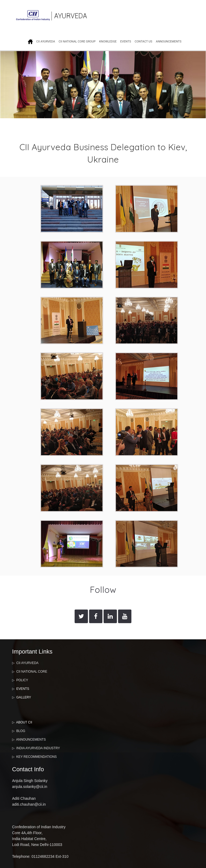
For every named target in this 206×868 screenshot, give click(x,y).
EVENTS (126, 42)
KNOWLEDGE (108, 42)
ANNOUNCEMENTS (169, 42)
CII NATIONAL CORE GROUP (77, 42)
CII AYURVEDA (46, 42)
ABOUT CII (24, 722)
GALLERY (24, 697)
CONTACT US (143, 42)
